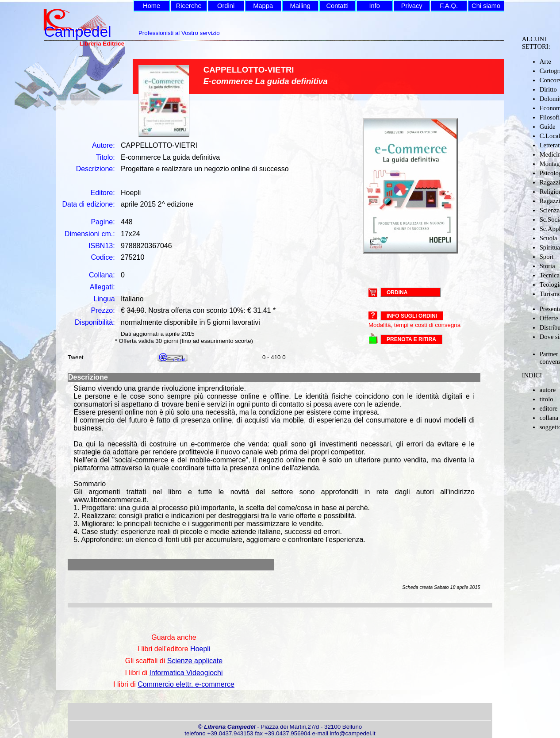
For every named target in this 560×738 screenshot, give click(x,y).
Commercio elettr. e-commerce (186, 684)
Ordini (226, 6)
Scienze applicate (195, 661)
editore (549, 408)
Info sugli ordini (412, 316)
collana (549, 418)
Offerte (549, 318)
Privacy (412, 6)
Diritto (548, 89)
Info (374, 6)
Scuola (548, 238)
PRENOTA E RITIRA (411, 339)
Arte (545, 61)
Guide (548, 127)
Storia (547, 266)
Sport (547, 257)
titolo (547, 399)
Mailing (300, 6)
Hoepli (200, 649)
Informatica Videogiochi (186, 673)
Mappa (263, 6)
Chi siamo (486, 6)
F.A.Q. (449, 6)
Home (152, 6)
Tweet (76, 357)
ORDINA (397, 292)
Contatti (337, 6)
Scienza (550, 210)
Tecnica (550, 275)
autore (548, 390)
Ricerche (189, 6)
